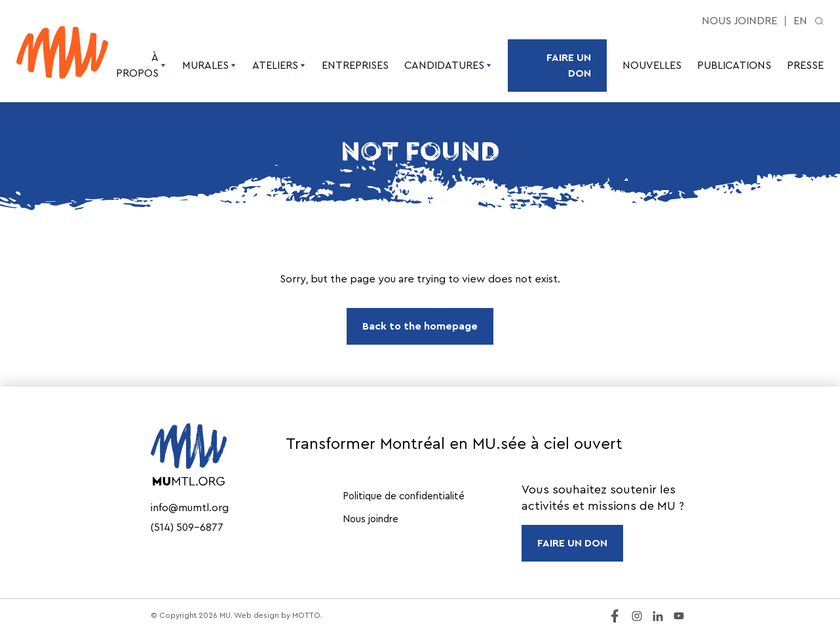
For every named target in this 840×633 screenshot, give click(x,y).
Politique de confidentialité (404, 496)
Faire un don (569, 66)
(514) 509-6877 (187, 527)
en (800, 21)
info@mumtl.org (190, 508)
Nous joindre (739, 21)
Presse (805, 66)
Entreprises (355, 66)
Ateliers (279, 66)
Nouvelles (652, 66)
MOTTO (306, 615)
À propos (141, 66)
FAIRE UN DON (572, 543)
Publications (734, 66)
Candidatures (448, 66)
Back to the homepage (420, 326)
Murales (209, 66)
